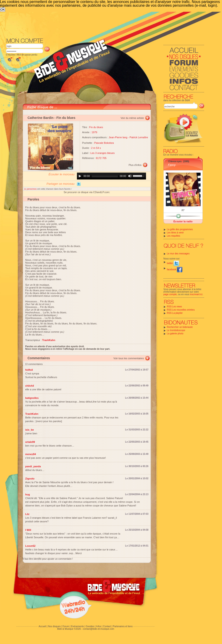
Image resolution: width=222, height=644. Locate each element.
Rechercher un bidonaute (180, 327)
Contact (107, 626)
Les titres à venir (175, 233)
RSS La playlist (175, 313)
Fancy (172, 165)
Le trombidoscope (176, 330)
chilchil (30, 386)
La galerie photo (175, 334)
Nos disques (54, 626)
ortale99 (30, 442)
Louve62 (31, 546)
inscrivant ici (196, 294)
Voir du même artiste (132, 118)
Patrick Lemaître (139, 137)
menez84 (31, 454)
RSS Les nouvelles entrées (181, 310)
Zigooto (30, 479)
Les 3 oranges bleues (103, 153)
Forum (66, 626)
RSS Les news (175, 307)
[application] (111, 176)
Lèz (27, 514)
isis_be (30, 430)
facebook (175, 269)
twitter (173, 263)
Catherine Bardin (41, 118)
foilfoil (29, 370)
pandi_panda (33, 466)
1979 (94, 132)
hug (28, 494)
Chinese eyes (175, 161)
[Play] (80, 176)
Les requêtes (174, 236)
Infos (99, 626)
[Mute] (130, 176)
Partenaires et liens (123, 626)
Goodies (90, 626)
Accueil (42, 626)
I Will (28, 530)
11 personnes (31, 189)
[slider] (105, 176)
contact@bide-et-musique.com (99, 629)
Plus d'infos (135, 165)
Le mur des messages (178, 254)
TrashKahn (32, 414)
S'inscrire (10, 55)
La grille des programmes (180, 229)
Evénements (77, 626)
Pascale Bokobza (104, 143)
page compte (170, 294)
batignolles (32, 398)
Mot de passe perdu (27, 55)
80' (183, 210)
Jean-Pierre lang (118, 137)
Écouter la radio (183, 221)
